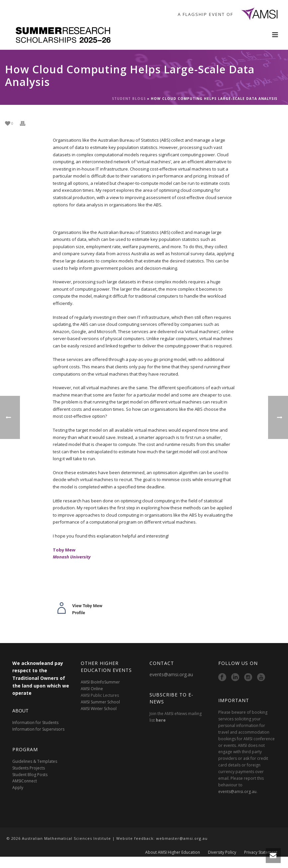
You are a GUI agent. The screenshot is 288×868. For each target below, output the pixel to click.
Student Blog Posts (30, 775)
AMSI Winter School (99, 709)
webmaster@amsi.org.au (182, 838)
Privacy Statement (261, 859)
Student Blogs (129, 99)
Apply (18, 788)
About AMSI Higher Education (173, 859)
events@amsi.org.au (171, 674)
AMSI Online (92, 689)
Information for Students (35, 723)
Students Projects (29, 768)
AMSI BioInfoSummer (100, 682)
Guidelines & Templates (35, 761)
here (161, 720)
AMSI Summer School (100, 702)
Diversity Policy (222, 859)
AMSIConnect (25, 781)
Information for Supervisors (38, 729)
